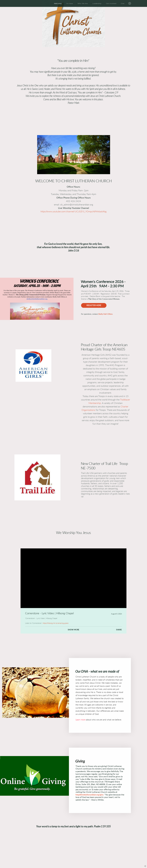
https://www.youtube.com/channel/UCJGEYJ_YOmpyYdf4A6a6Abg (73, 212)
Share (119, 630)
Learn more (81, 721)
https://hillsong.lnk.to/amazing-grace (56, 623)
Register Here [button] (94, 305)
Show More (74, 630)
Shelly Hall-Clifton (105, 314)
